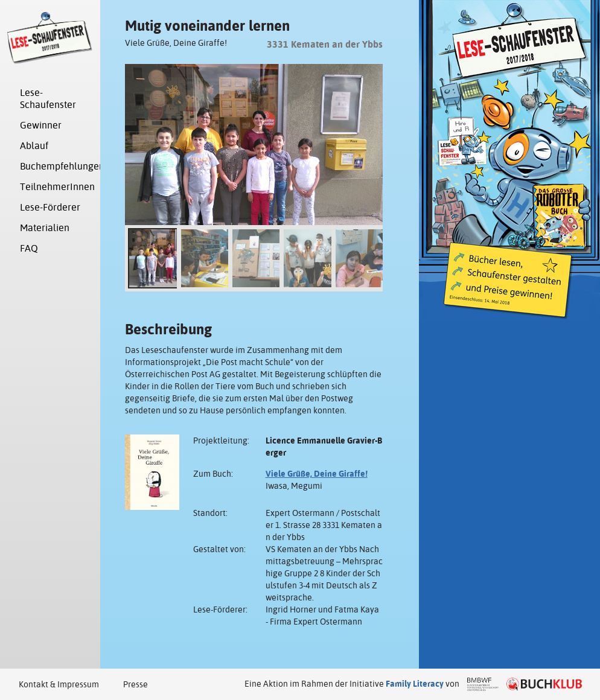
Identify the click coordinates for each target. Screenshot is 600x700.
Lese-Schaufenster (48, 99)
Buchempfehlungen (56, 166)
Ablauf (34, 146)
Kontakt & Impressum (59, 684)
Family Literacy (415, 684)
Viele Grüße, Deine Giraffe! (317, 474)
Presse (136, 684)
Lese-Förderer (50, 207)
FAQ (29, 248)
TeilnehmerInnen (56, 187)
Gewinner (41, 125)
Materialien (45, 228)
